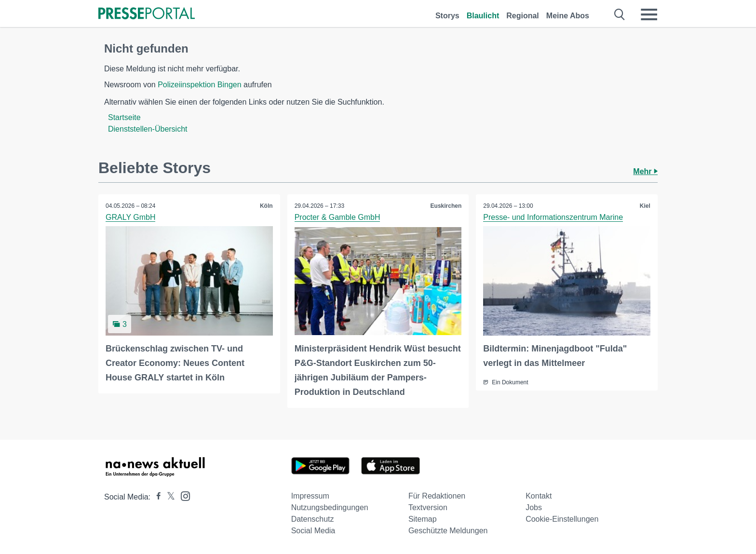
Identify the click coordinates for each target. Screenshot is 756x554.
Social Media (313, 531)
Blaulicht (483, 16)
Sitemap (423, 519)
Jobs (534, 507)
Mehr (645, 171)
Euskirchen (446, 206)
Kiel (645, 206)
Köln (266, 206)
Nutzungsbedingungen (330, 507)
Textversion (428, 507)
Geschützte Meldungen (448, 531)
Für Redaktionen (437, 496)
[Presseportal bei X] (168, 497)
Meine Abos (568, 16)
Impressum (310, 496)
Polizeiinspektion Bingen (199, 85)
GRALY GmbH (130, 217)
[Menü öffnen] (649, 14)
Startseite (124, 117)
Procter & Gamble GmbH (337, 217)
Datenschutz (313, 519)
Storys (447, 16)
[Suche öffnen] (620, 14)
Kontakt (539, 496)
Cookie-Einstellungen (562, 519)
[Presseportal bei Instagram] (182, 495)
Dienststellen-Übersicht (148, 129)
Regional (523, 16)
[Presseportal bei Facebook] (156, 497)
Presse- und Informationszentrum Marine (553, 217)
